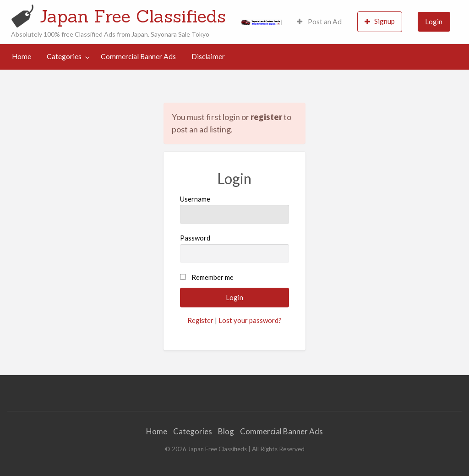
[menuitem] (319, 22)
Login (434, 22)
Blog (226, 431)
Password (234, 248)
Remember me (213, 277)
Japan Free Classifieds (133, 16)
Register (200, 320)
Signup (380, 21)
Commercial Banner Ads (138, 56)
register (266, 117)
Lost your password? (250, 320)
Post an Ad (319, 22)
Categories (64, 56)
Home (22, 56)
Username (234, 209)
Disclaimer (208, 56)
